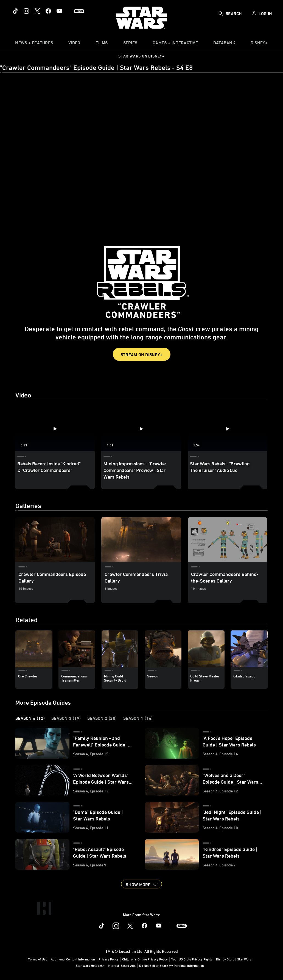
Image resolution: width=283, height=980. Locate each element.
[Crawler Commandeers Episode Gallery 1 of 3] (55, 540)
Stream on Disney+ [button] (141, 355)
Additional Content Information (73, 959)
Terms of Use (38, 959)
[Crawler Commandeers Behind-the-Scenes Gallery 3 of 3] (228, 540)
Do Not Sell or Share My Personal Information (172, 965)
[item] (34, 44)
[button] (141, 884)
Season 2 (102, 718)
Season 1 (138, 718)
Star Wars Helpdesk (90, 965)
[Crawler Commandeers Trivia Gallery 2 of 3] (141, 540)
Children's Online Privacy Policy (145, 959)
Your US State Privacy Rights (192, 959)
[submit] (221, 13)
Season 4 (30, 718)
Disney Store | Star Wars (234, 959)
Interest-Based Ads (122, 965)
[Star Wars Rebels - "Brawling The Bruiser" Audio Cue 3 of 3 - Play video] (228, 429)
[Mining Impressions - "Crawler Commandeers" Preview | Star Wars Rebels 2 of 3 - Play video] (141, 429)
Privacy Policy (109, 959)
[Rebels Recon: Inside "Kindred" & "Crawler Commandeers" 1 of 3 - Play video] (55, 429)
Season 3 (66, 718)
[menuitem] (74, 44)
